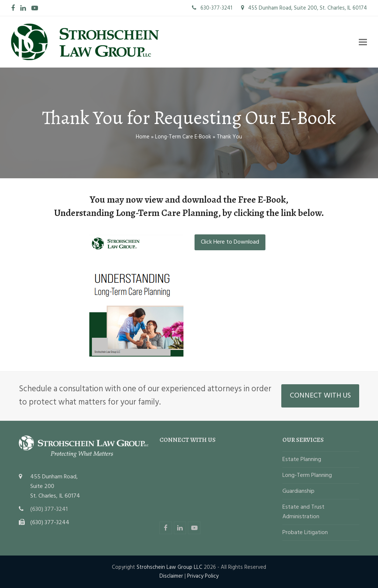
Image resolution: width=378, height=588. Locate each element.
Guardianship (298, 491)
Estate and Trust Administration (303, 512)
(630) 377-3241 (49, 509)
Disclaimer (171, 576)
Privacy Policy (203, 576)
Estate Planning (302, 460)
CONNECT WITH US (320, 396)
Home (143, 137)
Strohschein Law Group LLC (169, 567)
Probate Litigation (305, 533)
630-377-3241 (212, 8)
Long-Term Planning (307, 475)
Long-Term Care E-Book (183, 137)
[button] (363, 42)
